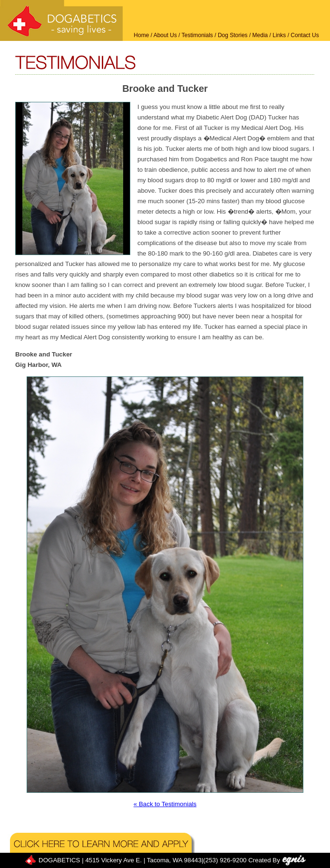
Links (279, 35)
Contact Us (305, 35)
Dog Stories (233, 35)
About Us (165, 35)
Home (141, 35)
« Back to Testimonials (165, 804)
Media (260, 35)
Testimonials (197, 35)
